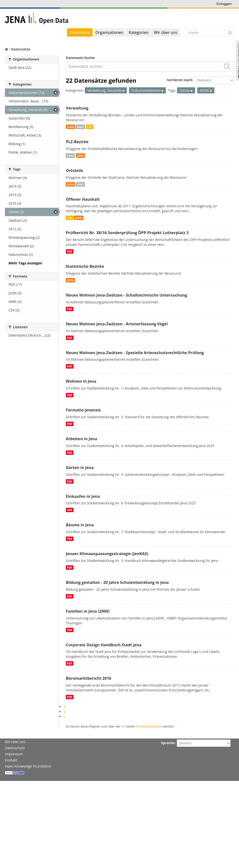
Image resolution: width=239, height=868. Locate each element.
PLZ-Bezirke (77, 142)
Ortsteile (75, 170)
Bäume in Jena (80, 525)
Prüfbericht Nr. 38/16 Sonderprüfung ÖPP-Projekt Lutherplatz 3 (127, 233)
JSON (70, 127)
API (123, 726)
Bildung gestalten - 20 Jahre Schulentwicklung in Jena (117, 582)
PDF (70, 251)
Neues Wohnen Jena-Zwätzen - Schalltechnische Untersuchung (126, 295)
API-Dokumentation (148, 726)
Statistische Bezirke (85, 266)
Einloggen (224, 4)
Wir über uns (166, 32)
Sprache (168, 743)
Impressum (14, 754)
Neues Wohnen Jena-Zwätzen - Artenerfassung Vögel (117, 324)
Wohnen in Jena (81, 381)
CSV (90, 127)
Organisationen (109, 32)
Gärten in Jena (80, 468)
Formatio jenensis (83, 410)
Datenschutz (15, 748)
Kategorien (139, 32)
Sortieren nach (179, 80)
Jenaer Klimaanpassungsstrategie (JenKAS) (107, 554)
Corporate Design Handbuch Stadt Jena (104, 645)
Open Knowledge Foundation (28, 766)
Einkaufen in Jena (83, 496)
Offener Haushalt (83, 199)
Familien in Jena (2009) (88, 611)
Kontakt (11, 760)
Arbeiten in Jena (81, 439)
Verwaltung (77, 108)
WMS (80, 127)
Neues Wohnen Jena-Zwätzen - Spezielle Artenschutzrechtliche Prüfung (135, 353)
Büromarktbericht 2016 (89, 678)
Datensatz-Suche (80, 58)
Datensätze (80, 32)
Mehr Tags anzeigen (25, 263)
